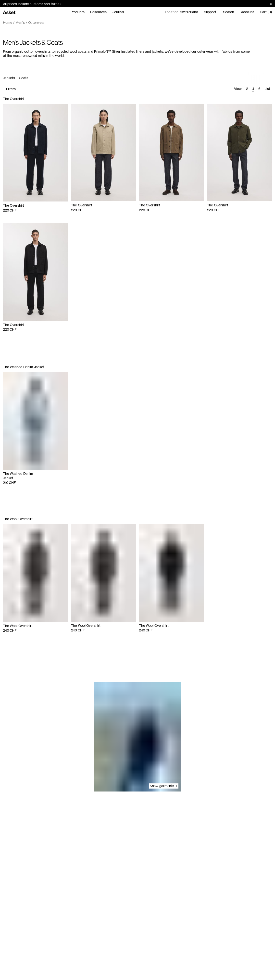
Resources (98, 12)
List (267, 89)
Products (78, 12)
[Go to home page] (9, 12)
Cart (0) (266, 12)
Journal (118, 12)
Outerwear (37, 23)
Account (247, 12)
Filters (9, 89)
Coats (23, 78)
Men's (20, 23)
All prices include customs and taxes (32, 4)
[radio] (247, 89)
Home (7, 23)
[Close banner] (269, 4)
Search (229, 12)
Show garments (164, 786)
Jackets (9, 78)
